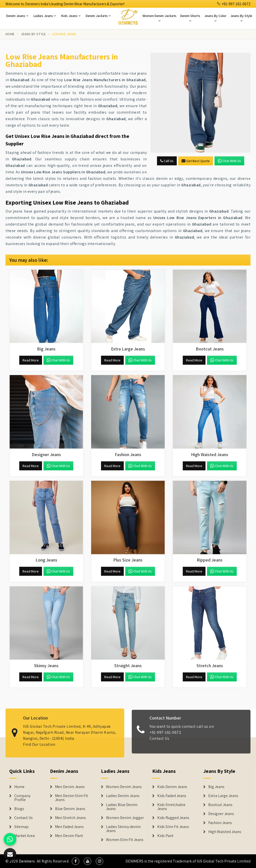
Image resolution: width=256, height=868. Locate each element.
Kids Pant (165, 836)
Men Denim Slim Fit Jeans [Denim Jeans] (71, 798)
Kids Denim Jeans (172, 787)
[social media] (75, 861)
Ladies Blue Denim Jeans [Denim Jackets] (122, 807)
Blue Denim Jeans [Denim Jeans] (70, 809)
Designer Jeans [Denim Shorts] (221, 814)
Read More (31, 360)
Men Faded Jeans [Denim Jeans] (69, 827)
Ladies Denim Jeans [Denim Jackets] (123, 796)
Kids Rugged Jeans (173, 818)
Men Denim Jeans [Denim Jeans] (70, 787)
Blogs (19, 809)
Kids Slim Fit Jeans (173, 827)
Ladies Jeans (45, 16)
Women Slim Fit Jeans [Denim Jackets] (125, 840)
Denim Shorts (190, 18)
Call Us (167, 161)
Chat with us (229, 161)
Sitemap (21, 827)
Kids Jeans (71, 16)
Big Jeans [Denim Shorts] (216, 787)
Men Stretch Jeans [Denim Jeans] (70, 818)
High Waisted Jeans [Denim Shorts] (225, 832)
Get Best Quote (196, 161)
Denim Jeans (17, 16)
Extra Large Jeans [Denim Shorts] (223, 796)
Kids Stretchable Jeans (171, 807)
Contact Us (23, 818)
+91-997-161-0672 (234, 4)
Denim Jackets (98, 16)
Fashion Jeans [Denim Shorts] (220, 823)
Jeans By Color (215, 18)
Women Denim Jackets (159, 18)
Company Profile (22, 798)
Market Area (24, 836)
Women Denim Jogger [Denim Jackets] (125, 818)
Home (10, 34)
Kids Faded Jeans (172, 796)
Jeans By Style (241, 18)
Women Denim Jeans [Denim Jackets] (124, 787)
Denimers (27, 861)
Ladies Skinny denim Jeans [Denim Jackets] (123, 829)
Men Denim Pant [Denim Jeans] (69, 836)
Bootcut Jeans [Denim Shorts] (220, 805)
